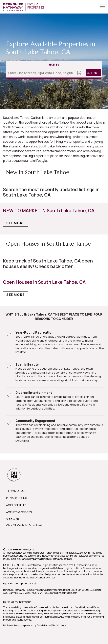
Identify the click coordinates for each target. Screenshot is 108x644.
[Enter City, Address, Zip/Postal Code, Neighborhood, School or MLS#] (41, 73)
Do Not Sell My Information (17, 602)
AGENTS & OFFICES (19, 512)
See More (15, 223)
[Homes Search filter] (79, 73)
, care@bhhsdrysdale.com (63, 593)
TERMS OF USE (16, 491)
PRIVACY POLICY (17, 498)
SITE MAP (12, 519)
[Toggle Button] (102, 7)
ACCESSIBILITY (16, 505)
